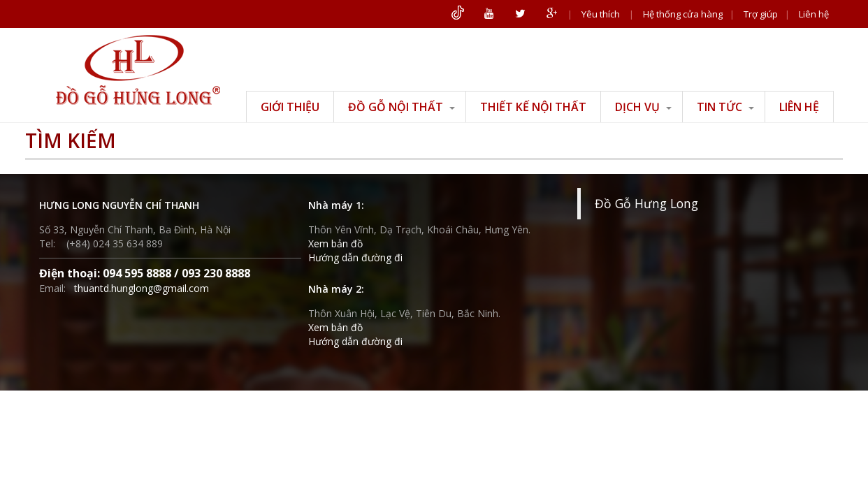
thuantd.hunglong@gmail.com (142, 288)
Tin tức (725, 107)
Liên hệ (814, 14)
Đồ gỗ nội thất (402, 107)
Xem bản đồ (335, 243)
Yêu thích (601, 14)
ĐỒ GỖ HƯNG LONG (138, 70)
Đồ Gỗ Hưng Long (646, 203)
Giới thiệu (290, 107)
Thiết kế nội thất (533, 107)
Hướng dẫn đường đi (355, 257)
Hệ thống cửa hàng (683, 14)
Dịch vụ (643, 107)
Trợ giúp (761, 14)
